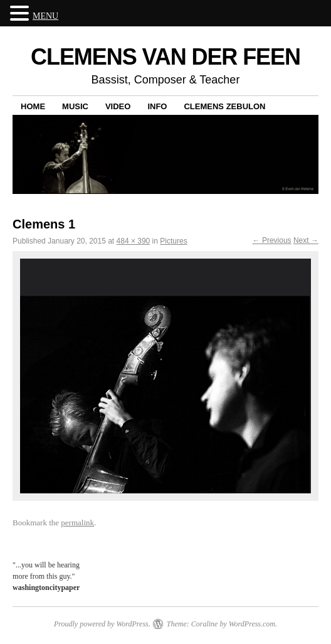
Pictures (173, 241)
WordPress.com (252, 624)
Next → (306, 240)
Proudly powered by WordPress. (102, 624)
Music (75, 106)
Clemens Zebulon (224, 106)
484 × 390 (134, 241)
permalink (77, 523)
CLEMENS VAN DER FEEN (165, 57)
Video (118, 106)
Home (33, 106)
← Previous (272, 240)
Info (157, 106)
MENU (45, 16)
